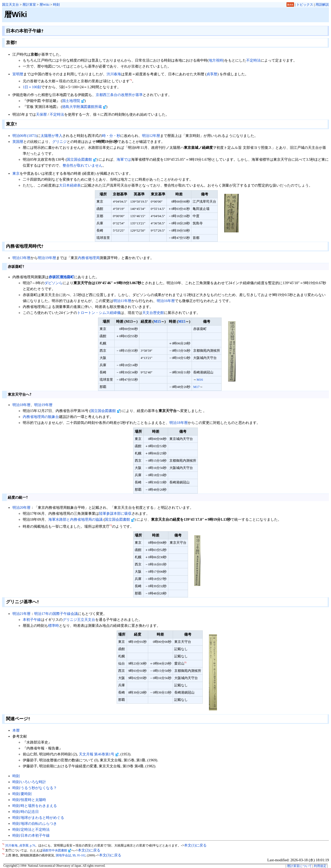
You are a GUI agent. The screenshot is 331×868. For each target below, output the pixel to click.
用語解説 (322, 5)
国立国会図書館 (82, 159)
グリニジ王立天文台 (79, 620)
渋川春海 (114, 74)
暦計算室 (29, 5)
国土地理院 (73, 101)
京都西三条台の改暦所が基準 (119, 95)
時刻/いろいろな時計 (29, 782)
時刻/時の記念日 (26, 812)
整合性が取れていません (82, 165)
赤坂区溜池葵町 (61, 277)
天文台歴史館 (153, 313)
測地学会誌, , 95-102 (71, 855)
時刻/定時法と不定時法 (31, 829)
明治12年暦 (151, 136)
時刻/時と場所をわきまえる (35, 806)
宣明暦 (18, 74)
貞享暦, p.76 (27, 845)
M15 (157, 321)
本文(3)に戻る (110, 855)
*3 (185, 663)
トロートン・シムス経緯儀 (99, 313)
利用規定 (320, 866)
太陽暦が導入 (51, 136)
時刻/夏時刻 (22, 794)
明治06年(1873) (25, 136)
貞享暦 (212, 74)
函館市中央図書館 (57, 850)
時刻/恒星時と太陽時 (29, 800)
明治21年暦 (21, 614)
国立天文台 (10, 5)
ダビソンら (54, 283)
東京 (16, 173)
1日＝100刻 (32, 87)
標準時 (54, 626)
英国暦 (18, 142)
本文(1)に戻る (195, 845)
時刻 (56, 5)
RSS (290, 5)
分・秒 (115, 136)
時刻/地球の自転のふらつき (35, 823)
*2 (111, 525)
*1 (131, 80)
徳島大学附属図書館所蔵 (84, 107)
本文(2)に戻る (89, 850)
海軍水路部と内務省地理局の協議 (76, 519)
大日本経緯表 (70, 185)
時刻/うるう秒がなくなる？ (35, 788)
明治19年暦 (47, 258)
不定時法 (253, 60)
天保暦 (41, 114)
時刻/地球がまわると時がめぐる (38, 818)
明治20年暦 (21, 507)
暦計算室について (299, 866)
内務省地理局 (89, 258)
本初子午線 (32, 620)
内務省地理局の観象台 (41, 417)
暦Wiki (44, 5)
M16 (200, 380)
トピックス (305, 5)
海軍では (124, 159)
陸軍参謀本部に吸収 (115, 513)
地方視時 (216, 60)
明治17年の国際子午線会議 (56, 614)
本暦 (16, 730)
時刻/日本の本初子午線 (31, 835)
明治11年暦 (122, 301)
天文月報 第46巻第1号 (99, 754)
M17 (196, 387)
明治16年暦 (166, 301)
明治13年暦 (21, 258)
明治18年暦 (21, 405)
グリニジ (59, 142)
